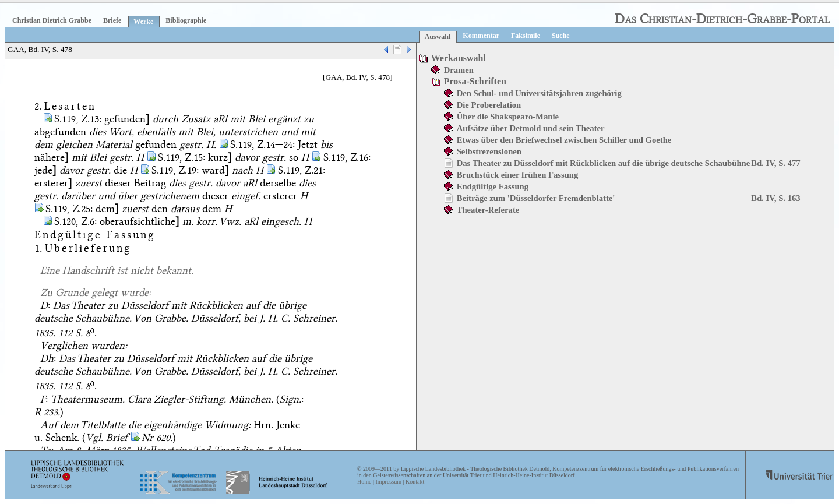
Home (364, 482)
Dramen (459, 70)
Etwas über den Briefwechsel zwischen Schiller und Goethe (564, 140)
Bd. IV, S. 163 (775, 198)
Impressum (388, 482)
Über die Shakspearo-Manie (508, 117)
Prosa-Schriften (475, 81)
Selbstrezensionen (489, 151)
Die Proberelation (489, 105)
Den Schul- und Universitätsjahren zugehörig (539, 93)
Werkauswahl (459, 58)
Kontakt (415, 482)
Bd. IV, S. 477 (775, 163)
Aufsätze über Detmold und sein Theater (531, 128)
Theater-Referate (488, 210)
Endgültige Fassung (493, 186)
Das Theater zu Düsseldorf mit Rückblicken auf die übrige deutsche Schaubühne (604, 163)
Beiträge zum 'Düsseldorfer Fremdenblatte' (536, 198)
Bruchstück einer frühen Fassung (518, 175)
